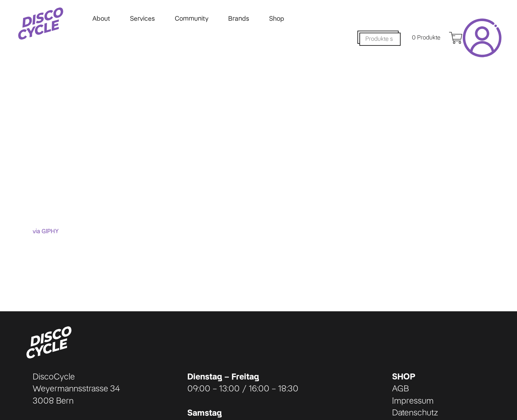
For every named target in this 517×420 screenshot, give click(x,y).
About (101, 18)
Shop (277, 18)
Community (192, 18)
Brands (239, 18)
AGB (400, 388)
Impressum (413, 401)
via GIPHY (46, 231)
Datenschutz (415, 412)
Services (142, 18)
